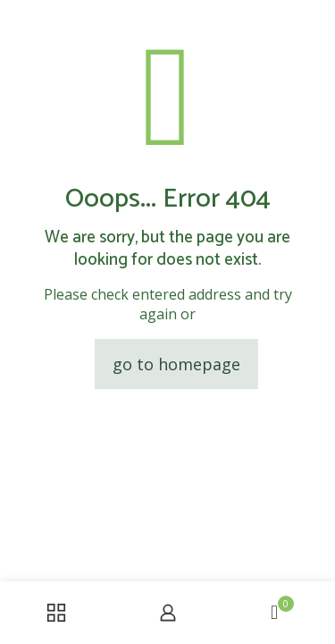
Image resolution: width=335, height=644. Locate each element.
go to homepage (176, 364)
